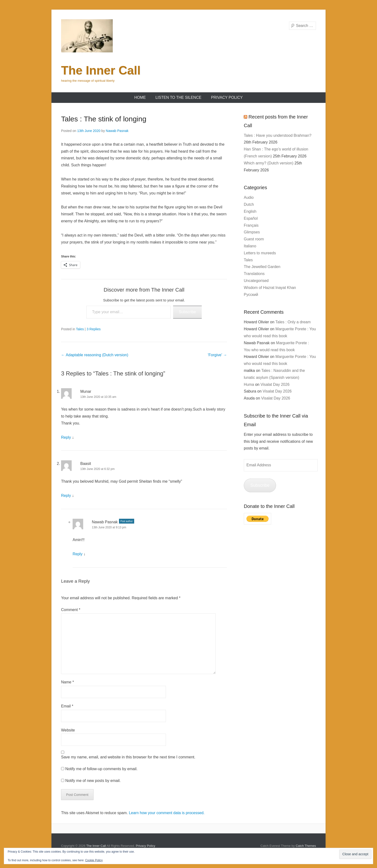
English (250, 211)
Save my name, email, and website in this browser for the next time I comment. (128, 757)
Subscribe (187, 312)
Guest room (254, 239)
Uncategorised (256, 281)
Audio (249, 197)
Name (67, 682)
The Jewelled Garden (262, 267)
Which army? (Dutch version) (269, 163)
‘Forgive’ (217, 355)
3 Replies (94, 329)
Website (68, 730)
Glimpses (252, 232)
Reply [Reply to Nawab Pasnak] (78, 554)
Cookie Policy (94, 860)
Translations (254, 274)
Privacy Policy (227, 97)
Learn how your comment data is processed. (167, 813)
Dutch (249, 204)
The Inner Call (101, 70)
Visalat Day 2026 (275, 384)
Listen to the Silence (178, 97)
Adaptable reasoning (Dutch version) (95, 355)
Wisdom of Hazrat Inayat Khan (270, 288)
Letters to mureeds (260, 253)
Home (140, 97)
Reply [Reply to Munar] (66, 437)
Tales (80, 329)
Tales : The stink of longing (104, 119)
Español (251, 218)
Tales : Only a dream (293, 322)
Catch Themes (306, 846)
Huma (249, 384)
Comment (71, 610)
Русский (251, 295)
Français (251, 225)
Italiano (250, 246)
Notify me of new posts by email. (93, 781)
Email (67, 706)
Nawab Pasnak (117, 131)
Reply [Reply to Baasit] (66, 496)
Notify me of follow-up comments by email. (101, 769)
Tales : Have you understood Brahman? (278, 135)
